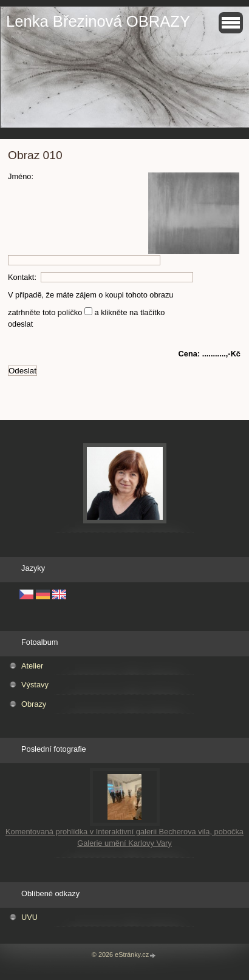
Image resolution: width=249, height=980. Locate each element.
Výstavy (35, 685)
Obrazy (34, 704)
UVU (29, 917)
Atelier (32, 666)
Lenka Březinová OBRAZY (98, 21)
